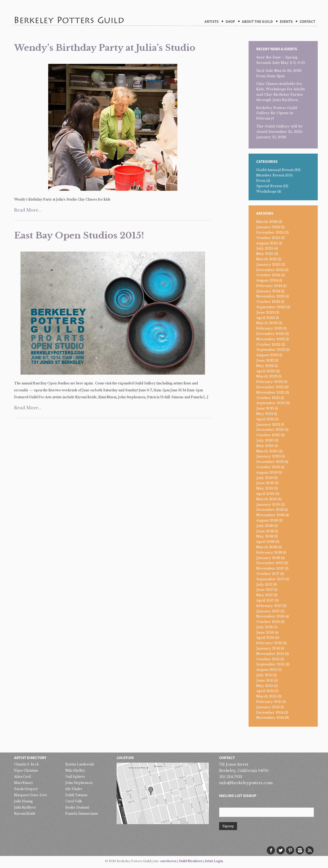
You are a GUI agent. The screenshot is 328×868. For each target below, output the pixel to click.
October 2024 (268, 275)
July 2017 (264, 585)
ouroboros (168, 861)
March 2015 (266, 696)
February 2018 (269, 552)
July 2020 (265, 440)
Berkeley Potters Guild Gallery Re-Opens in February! (277, 113)
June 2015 (265, 680)
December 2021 (270, 387)
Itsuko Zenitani (77, 807)
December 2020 (270, 430)
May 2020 (265, 446)
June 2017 (265, 590)
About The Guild (257, 22)
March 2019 (267, 499)
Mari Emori (23, 783)
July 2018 (265, 526)
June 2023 (265, 312)
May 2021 (265, 414)
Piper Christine (26, 770)
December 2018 (270, 510)
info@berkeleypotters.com (246, 783)
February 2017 (269, 606)
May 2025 (265, 254)
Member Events (270, 175)
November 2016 (270, 616)
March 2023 (267, 323)
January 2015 (268, 707)
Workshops (266, 191)
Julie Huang (23, 801)
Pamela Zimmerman (81, 814)
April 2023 (266, 318)
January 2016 (268, 648)
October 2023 (268, 302)
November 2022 (271, 339)
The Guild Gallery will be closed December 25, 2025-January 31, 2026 (280, 132)
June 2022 (265, 360)
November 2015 (270, 654)
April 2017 (265, 600)
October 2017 (268, 574)
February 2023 (269, 328)
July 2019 (265, 478)
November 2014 (270, 718)
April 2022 (266, 371)
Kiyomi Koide (25, 814)
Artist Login (214, 861)
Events (286, 22)
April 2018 (265, 542)
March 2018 (267, 547)
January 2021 (268, 425)
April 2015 (265, 691)
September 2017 (270, 579)
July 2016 (265, 627)
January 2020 (269, 456)
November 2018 (270, 515)
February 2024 (269, 286)
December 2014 (270, 712)
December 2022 (270, 334)
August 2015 (267, 670)
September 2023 (271, 307)
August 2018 (267, 520)
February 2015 (269, 702)
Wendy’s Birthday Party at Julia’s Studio (105, 48)
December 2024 (270, 270)
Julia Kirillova (25, 807)
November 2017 (270, 568)
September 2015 (270, 664)
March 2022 (267, 376)
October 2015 (268, 659)
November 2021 (270, 392)
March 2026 (267, 222)
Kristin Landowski (80, 764)
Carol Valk (74, 801)
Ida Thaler (74, 789)
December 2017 (270, 563)
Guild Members (191, 861)
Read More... (28, 210)
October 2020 (268, 435)
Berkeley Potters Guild (69, 13)
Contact (307, 22)
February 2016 (269, 643)
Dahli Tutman (76, 795)
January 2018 (268, 558)
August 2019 (267, 472)
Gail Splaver (75, 777)
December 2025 (270, 232)
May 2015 (265, 686)
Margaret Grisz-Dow (31, 795)
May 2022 (265, 366)
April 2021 (265, 419)
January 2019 (268, 505)
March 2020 (267, 451)
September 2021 (271, 403)
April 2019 (265, 494)
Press (261, 181)
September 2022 (271, 350)
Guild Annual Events (275, 170)
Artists (212, 22)
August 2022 (267, 355)
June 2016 (265, 632)
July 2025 (265, 248)
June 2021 (265, 408)
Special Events (269, 186)
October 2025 (268, 238)
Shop (230, 22)
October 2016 (268, 622)
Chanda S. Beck (26, 764)
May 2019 (265, 488)
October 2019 (268, 467)
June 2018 (265, 531)
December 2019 (270, 462)
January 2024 (268, 291)
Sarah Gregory (26, 789)
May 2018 (265, 536)
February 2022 (269, 382)
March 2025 (267, 259)
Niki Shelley (75, 770)
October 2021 (268, 398)
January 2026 (268, 227)
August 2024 (267, 280)
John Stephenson (79, 783)
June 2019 (265, 483)
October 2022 (268, 345)
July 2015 (264, 675)
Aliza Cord (22, 777)
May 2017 (264, 595)
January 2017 (268, 611)
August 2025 (267, 243)
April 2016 (265, 638)
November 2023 (271, 296)
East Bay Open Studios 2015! (79, 235)
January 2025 (268, 265)
